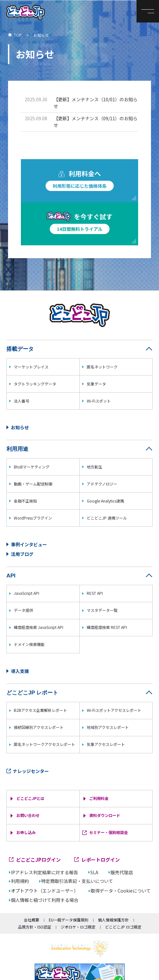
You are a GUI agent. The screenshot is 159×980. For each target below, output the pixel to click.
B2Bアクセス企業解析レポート (40, 710)
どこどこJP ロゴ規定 (123, 927)
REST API (95, 593)
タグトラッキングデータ (35, 384)
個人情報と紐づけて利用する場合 (45, 900)
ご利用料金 (99, 798)
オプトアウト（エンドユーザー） (45, 891)
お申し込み (26, 832)
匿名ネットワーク (102, 367)
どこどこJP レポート (32, 693)
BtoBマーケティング (32, 467)
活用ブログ (22, 554)
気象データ (96, 384)
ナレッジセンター (31, 771)
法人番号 (22, 401)
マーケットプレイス (31, 367)
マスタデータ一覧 (102, 610)
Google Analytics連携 (105, 501)
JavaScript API (26, 593)
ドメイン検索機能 (29, 644)
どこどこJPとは (30, 798)
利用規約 (20, 881)
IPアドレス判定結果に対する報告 (44, 872)
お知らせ (20, 427)
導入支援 (20, 671)
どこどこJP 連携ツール (107, 518)
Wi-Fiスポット (99, 401)
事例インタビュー (29, 544)
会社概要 (31, 920)
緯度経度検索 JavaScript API (39, 627)
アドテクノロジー (102, 484)
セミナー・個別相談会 (109, 832)
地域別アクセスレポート (108, 727)
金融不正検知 (25, 501)
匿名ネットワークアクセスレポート (44, 744)
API (11, 576)
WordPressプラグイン (33, 518)
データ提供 (23, 610)
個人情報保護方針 (113, 920)
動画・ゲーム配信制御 (33, 484)
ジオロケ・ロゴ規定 (78, 927)
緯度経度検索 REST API (107, 627)
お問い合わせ (28, 815)
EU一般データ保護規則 (69, 920)
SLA (94, 872)
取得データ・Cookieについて (121, 891)
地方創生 (94, 467)
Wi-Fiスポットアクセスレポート (114, 710)
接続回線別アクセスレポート (39, 727)
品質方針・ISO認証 (35, 927)
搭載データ (20, 349)
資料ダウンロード (105, 815)
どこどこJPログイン (38, 860)
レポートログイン (101, 860)
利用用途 (17, 449)
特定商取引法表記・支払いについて (77, 881)
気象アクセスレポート (106, 744)
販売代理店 (122, 872)
